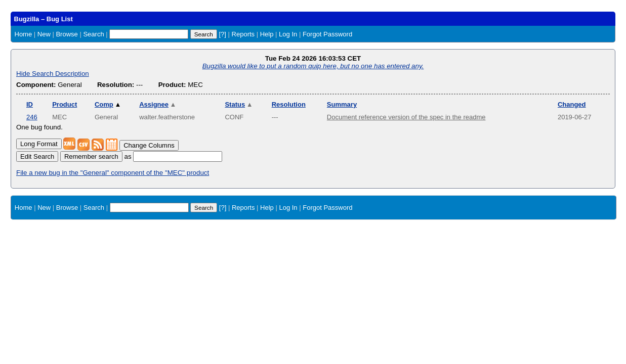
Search (93, 34)
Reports (243, 34)
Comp (108, 104)
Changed (572, 104)
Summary (342, 104)
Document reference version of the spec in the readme (406, 117)
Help (267, 34)
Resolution (289, 104)
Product (65, 104)
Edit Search (37, 156)
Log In (288, 34)
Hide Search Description (53, 74)
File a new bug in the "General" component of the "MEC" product (113, 173)
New (44, 34)
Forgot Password (327, 34)
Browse (67, 34)
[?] (222, 34)
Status (239, 104)
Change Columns (149, 145)
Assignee (158, 104)
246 (32, 117)
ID (30, 104)
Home (24, 34)
